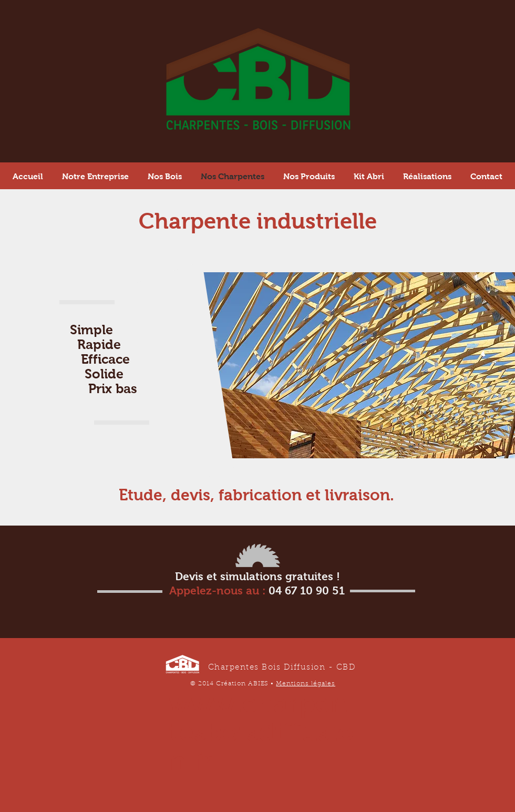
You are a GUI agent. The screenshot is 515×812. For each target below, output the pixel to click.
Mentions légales (306, 684)
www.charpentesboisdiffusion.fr (261, 732)
